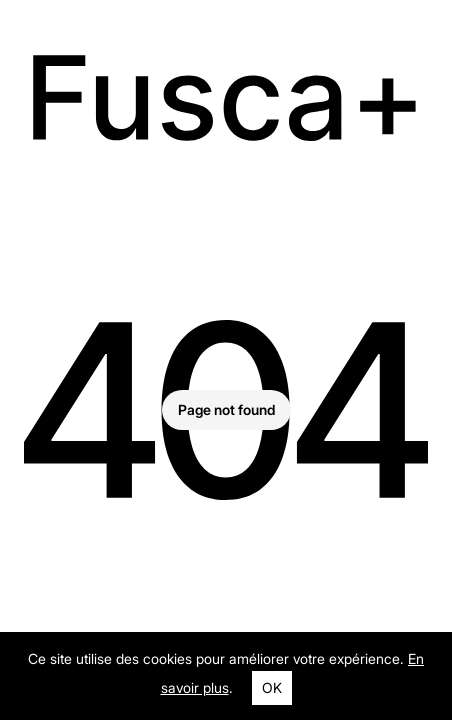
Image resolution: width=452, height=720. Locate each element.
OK (272, 687)
